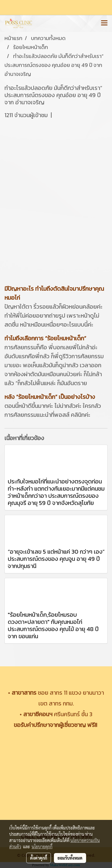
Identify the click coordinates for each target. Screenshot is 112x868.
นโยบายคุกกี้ (42, 846)
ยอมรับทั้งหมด (70, 858)
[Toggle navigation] (104, 23)
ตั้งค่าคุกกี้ (39, 858)
